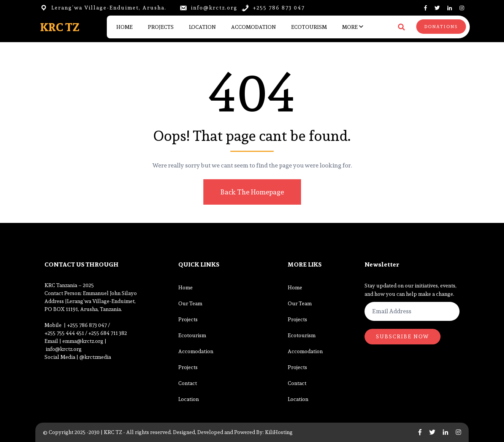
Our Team (190, 303)
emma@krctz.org (83, 341)
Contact (188, 383)
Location (202, 27)
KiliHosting (279, 432)
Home (124, 27)
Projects (161, 27)
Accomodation (254, 27)
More (350, 27)
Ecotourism (309, 27)
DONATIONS (441, 27)
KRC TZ (60, 27)
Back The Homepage (251, 192)
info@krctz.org (64, 349)
